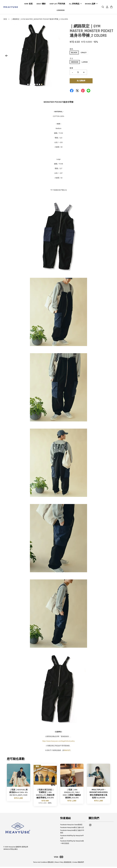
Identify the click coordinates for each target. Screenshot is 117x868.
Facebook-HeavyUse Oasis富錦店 (71, 826)
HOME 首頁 (28, 4)
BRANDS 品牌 (91, 4)
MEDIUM (75, 63)
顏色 (71, 50)
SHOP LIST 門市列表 (57, 4)
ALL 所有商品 (75, 4)
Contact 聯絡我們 (78, 863)
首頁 (5, 20)
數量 (71, 69)
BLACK (74, 54)
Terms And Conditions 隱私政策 (43, 863)
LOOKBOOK (61, 11)
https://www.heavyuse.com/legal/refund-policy (58, 742)
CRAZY (84, 54)
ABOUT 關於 (41, 4)
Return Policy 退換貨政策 (63, 863)
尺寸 (71, 60)
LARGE (85, 63)
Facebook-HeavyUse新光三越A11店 (72, 829)
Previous (7, 57)
